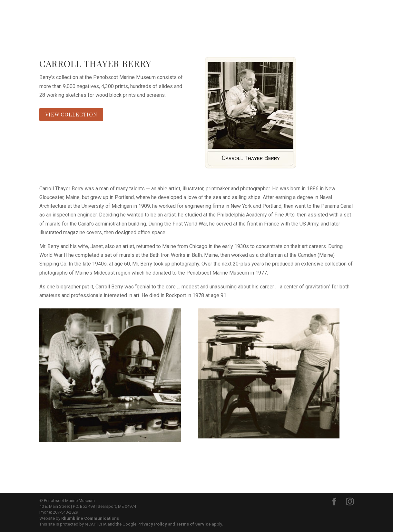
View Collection (71, 114)
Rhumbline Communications (90, 518)
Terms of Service (193, 524)
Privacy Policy (152, 524)
